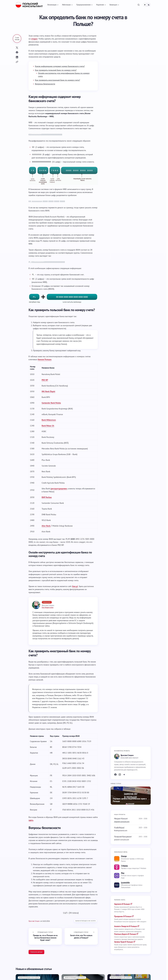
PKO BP (45, 380)
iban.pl (75, 586)
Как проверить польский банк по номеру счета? (56, 70)
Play (123, 873)
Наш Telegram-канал (48, 607)
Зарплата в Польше (122, 904)
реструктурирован (59, 489)
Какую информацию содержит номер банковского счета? (60, 66)
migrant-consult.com (122, 822)
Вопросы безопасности (45, 84)
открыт (34, 39)
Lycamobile (125, 883)
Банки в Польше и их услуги (86, 921)
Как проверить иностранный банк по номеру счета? (57, 80)
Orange (124, 856)
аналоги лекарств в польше (125, 926)
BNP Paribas (47, 497)
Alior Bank (46, 526)
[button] (139, 5)
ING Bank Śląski (48, 391)
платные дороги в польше (125, 934)
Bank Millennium (49, 420)
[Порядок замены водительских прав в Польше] (131, 796)
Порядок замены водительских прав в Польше (130, 800)
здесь (31, 820)
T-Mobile (124, 866)
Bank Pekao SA (48, 426)
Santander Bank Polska (51, 403)
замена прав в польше (123, 942)
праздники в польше (123, 916)
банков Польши (45, 359)
